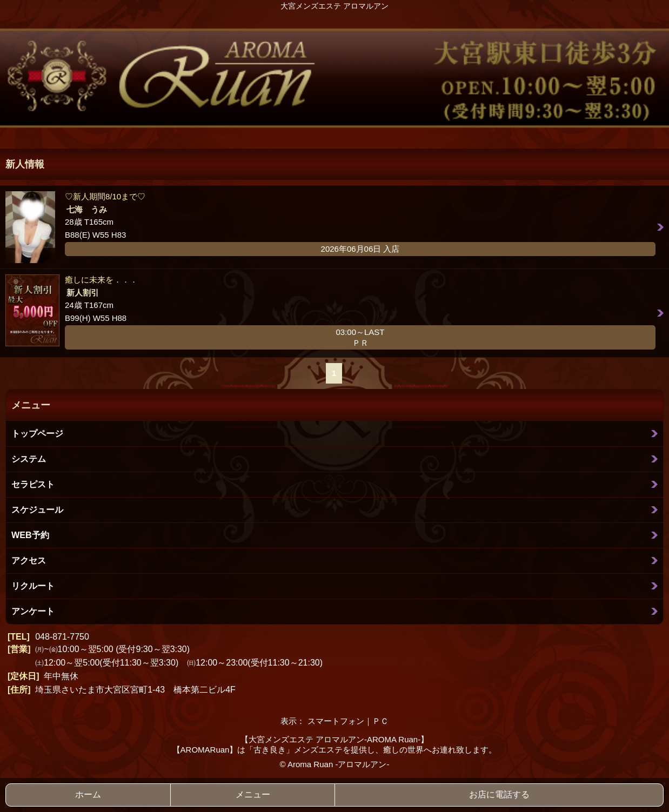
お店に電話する (499, 794)
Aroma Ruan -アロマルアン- (338, 764)
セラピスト (33, 484)
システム (29, 459)
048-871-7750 (62, 637)
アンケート (33, 611)
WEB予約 (30, 535)
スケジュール (37, 509)
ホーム (88, 794)
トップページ (37, 433)
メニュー (253, 794)
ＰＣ (380, 721)
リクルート (33, 586)
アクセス (29, 560)
